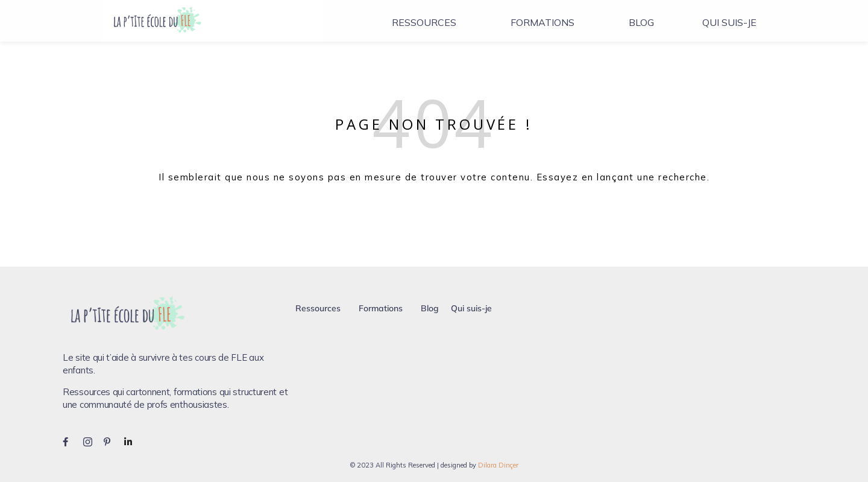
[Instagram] (92, 441)
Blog (641, 22)
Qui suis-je (729, 22)
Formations (542, 22)
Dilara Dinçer (498, 465)
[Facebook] (72, 441)
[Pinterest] (113, 441)
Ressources (424, 22)
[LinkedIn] (133, 441)
